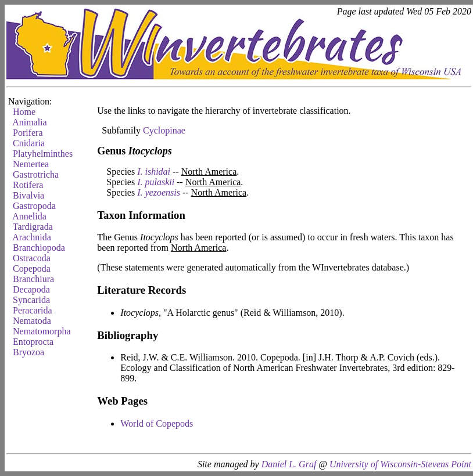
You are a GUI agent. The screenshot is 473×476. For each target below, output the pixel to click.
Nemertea (31, 164)
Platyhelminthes (43, 154)
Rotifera (28, 185)
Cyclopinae (164, 130)
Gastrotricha (36, 174)
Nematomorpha (42, 331)
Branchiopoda (39, 248)
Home (24, 112)
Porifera (28, 133)
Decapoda (31, 289)
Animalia (30, 122)
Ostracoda (32, 258)
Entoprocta (33, 342)
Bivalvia (28, 195)
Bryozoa (28, 352)
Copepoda (32, 268)
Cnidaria (29, 143)
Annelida (29, 216)
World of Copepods (157, 423)
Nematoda (32, 321)
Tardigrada (33, 227)
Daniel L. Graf (289, 464)
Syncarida (31, 300)
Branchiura (33, 279)
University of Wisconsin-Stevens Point (400, 464)
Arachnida (32, 237)
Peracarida (33, 310)
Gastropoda (34, 206)
